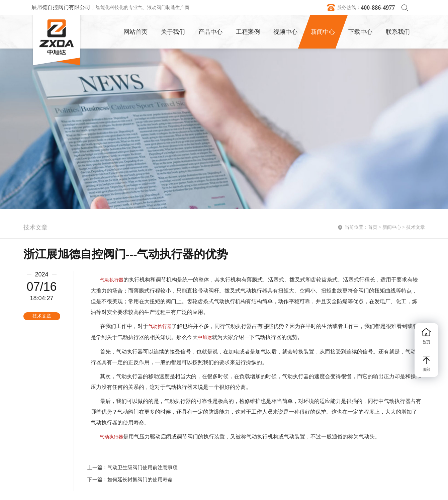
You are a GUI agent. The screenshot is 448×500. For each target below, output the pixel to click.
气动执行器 (112, 280)
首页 (373, 228)
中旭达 (205, 338)
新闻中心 (392, 228)
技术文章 (416, 228)
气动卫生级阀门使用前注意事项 (143, 468)
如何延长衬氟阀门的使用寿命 (140, 480)
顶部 (426, 364)
